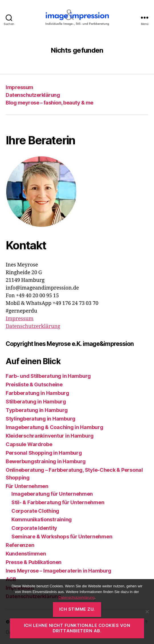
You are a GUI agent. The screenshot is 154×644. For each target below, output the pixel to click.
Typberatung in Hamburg (37, 410)
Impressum (19, 87)
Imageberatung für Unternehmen (52, 494)
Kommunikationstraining (42, 519)
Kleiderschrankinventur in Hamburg (50, 436)
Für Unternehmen (27, 486)
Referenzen (20, 545)
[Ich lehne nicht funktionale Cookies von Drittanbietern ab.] (147, 612)
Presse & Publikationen (34, 562)
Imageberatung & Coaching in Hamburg (55, 427)
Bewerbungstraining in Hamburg (46, 461)
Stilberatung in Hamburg (36, 402)
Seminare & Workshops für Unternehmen (62, 537)
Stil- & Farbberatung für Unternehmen (58, 502)
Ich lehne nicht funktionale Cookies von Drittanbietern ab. (77, 628)
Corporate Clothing (35, 511)
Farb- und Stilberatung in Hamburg (48, 376)
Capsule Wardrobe (29, 444)
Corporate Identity (34, 528)
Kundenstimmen (26, 554)
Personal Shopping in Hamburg (44, 453)
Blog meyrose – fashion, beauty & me (50, 103)
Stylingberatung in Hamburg (41, 419)
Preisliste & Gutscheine (34, 384)
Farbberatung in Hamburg (37, 393)
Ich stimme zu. (77, 609)
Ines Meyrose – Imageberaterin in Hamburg (58, 571)
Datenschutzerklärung (33, 95)
